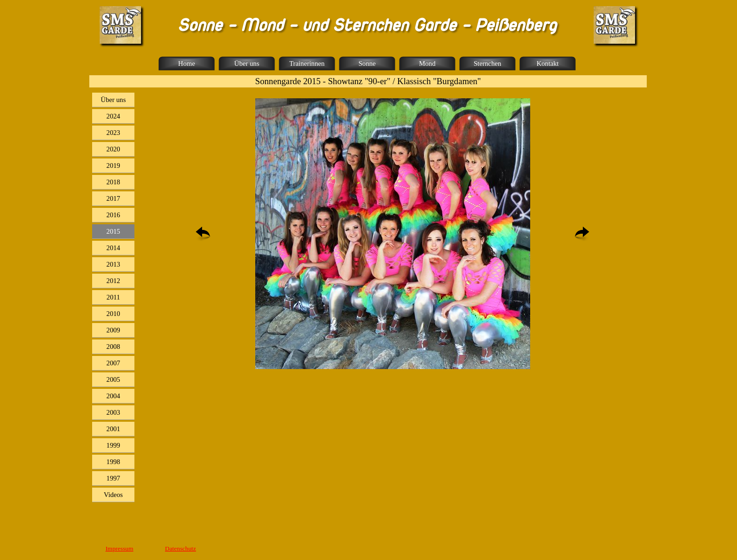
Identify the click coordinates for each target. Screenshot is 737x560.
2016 (113, 215)
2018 (113, 182)
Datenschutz (180, 548)
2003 (113, 412)
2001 (113, 429)
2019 (113, 166)
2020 (113, 149)
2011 (114, 297)
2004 (113, 396)
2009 (113, 330)
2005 (113, 379)
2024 (113, 116)
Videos (114, 495)
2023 (113, 133)
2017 (113, 198)
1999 (113, 445)
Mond (427, 63)
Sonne (367, 63)
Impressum (119, 548)
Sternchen (488, 63)
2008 (113, 347)
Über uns (247, 63)
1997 (113, 478)
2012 (113, 281)
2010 (113, 314)
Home (187, 63)
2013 (113, 264)
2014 (113, 248)
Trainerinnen (307, 63)
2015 (113, 231)
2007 (113, 363)
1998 (113, 462)
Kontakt (547, 63)
